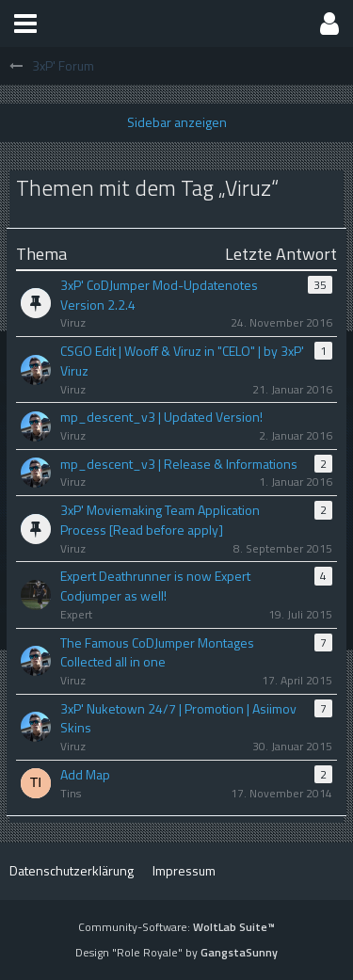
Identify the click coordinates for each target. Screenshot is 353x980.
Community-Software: (176, 927)
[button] (25, 24)
